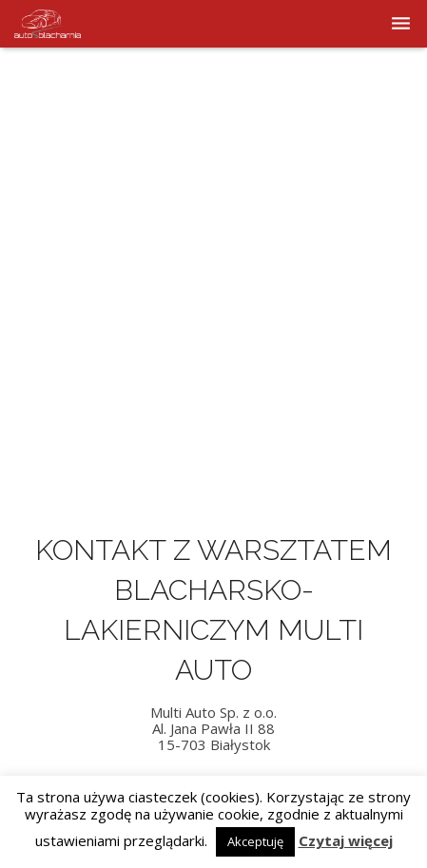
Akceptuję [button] (255, 841)
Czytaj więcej (346, 841)
